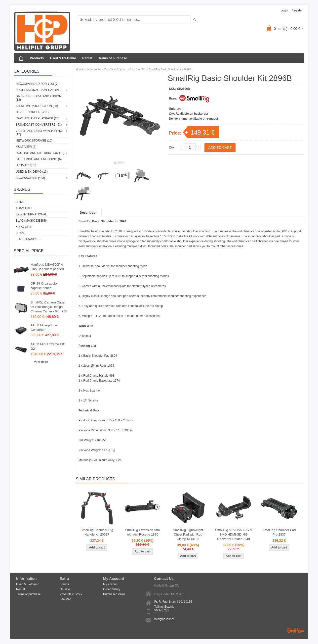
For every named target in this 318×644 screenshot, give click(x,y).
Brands (64, 584)
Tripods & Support (115, 69)
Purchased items (114, 594)
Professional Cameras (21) (38, 90)
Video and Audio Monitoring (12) (39, 133)
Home (79, 69)
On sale (65, 589)
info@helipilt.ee (164, 619)
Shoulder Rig (138, 69)
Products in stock (71, 594)
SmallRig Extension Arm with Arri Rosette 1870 (142, 532)
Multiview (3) (26, 147)
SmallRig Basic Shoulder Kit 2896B (170, 69)
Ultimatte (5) (26, 165)
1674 (164, 236)
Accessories (94, 69)
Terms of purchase (113, 58)
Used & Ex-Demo (63, 58)
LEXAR (20, 233)
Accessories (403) (30, 178)
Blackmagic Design (32, 221)
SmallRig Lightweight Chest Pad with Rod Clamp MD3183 (188, 534)
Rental (87, 58)
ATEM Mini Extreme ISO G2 (48, 346)
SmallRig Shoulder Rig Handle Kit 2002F (97, 532)
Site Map (65, 599)
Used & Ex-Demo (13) (32, 172)
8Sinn (20, 202)
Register (297, 10)
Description (89, 213)
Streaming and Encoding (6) (39, 159)
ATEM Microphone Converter (44, 327)
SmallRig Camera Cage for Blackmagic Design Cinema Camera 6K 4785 (49, 307)
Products (37, 58)
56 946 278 (162, 610)
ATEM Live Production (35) (37, 106)
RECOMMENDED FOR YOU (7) (37, 84)
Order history (112, 589)
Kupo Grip (24, 227)
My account (111, 584)
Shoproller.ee (296, 630)
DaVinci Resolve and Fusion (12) (39, 98)
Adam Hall (24, 208)
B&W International (31, 214)
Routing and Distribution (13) (40, 153)
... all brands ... (28, 239)
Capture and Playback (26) (38, 118)
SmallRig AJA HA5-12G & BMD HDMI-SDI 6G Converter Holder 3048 (234, 534)
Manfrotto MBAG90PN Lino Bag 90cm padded (47, 267)
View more (41, 362)
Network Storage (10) (34, 141)
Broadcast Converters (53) (39, 125)
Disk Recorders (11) (32, 112)
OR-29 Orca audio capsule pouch (44, 286)
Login (284, 10)
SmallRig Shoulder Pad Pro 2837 (279, 532)
